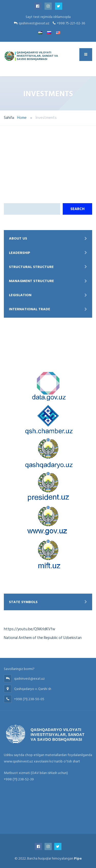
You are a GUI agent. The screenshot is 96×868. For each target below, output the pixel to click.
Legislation (20, 295)
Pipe (78, 858)
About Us (18, 238)
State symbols (23, 602)
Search (77, 209)
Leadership (20, 253)
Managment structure (31, 281)
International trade (30, 309)
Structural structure (31, 267)
